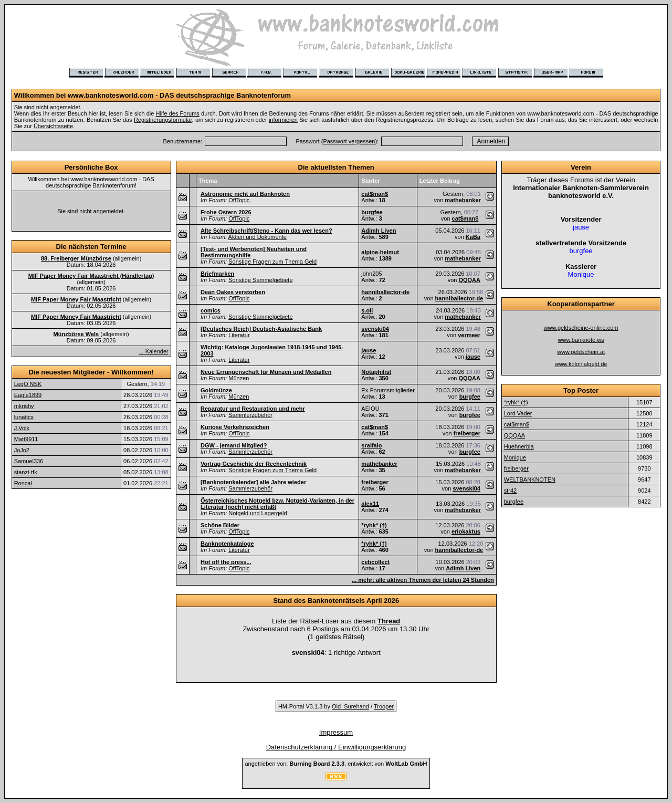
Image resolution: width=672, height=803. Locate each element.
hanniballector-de (385, 292)
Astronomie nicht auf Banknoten (245, 194)
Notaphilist (376, 372)
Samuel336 (29, 461)
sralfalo (371, 445)
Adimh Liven (379, 231)
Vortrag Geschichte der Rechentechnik (254, 464)
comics (211, 310)
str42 (510, 491)
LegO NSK (28, 384)
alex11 (370, 504)
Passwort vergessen (349, 141)
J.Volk (22, 428)
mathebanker (463, 200)
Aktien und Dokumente (258, 237)
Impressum (336, 732)
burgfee (372, 212)
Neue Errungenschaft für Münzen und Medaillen (266, 372)
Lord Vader (518, 413)
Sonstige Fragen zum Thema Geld (272, 262)
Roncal (23, 483)
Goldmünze (216, 390)
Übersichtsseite (53, 126)
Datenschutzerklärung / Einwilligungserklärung (336, 747)
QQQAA (469, 280)
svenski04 (375, 329)
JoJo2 (22, 450)
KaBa (473, 237)
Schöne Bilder (220, 525)
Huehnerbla (519, 446)
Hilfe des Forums (178, 113)
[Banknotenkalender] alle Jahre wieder (253, 482)
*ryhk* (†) (374, 525)
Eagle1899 (28, 395)
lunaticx (24, 417)
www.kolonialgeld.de (581, 364)
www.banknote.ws (581, 340)
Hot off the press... (226, 562)
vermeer (469, 335)
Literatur (239, 335)
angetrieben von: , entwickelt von (336, 764)
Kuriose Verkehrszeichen (235, 427)
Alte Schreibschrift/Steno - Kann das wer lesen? (266, 231)
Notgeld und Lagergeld (258, 513)
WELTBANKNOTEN (530, 479)
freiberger (467, 433)
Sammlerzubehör (250, 415)
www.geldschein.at (581, 352)
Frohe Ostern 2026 (226, 212)
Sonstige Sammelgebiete (260, 280)
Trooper (384, 706)
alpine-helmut (380, 252)
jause (369, 350)
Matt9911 (26, 439)
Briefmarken (217, 274)
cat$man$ (375, 194)
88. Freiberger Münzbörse (76, 258)
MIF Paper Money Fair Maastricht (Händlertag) (91, 276)
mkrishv (24, 406)
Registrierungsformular (163, 120)
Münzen (239, 378)
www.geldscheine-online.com (581, 328)
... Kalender (153, 351)
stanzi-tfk (26, 472)
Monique (515, 457)
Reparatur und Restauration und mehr (253, 409)
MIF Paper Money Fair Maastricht (76, 299)
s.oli (367, 310)
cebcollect (375, 562)
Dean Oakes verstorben (233, 292)
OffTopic (239, 200)
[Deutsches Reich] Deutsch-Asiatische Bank (261, 329)
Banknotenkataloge (227, 544)
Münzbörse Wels (76, 334)
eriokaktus (466, 531)
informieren (283, 120)
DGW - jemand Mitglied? (234, 445)
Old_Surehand (350, 706)
